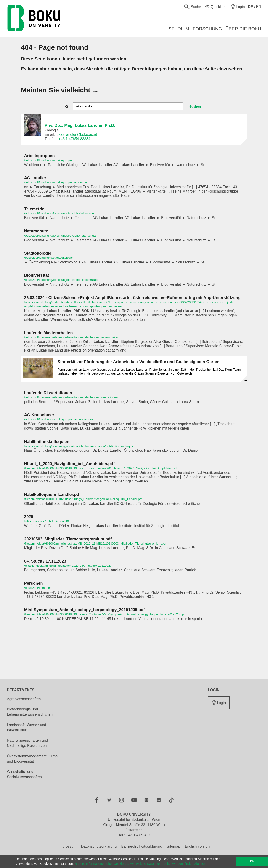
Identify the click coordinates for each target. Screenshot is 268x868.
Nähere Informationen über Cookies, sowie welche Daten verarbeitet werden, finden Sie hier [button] (140, 864)
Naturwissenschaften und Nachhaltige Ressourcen (27, 743)
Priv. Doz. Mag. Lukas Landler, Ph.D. (80, 125)
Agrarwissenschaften (24, 699)
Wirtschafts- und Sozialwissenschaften (24, 774)
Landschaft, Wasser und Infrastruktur (27, 727)
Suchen (195, 107)
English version (197, 846)
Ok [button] (252, 861)
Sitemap (174, 846)
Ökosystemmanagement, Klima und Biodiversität (32, 759)
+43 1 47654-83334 (74, 139)
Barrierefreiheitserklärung (142, 846)
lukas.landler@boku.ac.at (76, 134)
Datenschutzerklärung (99, 846)
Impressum (68, 846)
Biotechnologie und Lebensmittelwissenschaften (30, 712)
